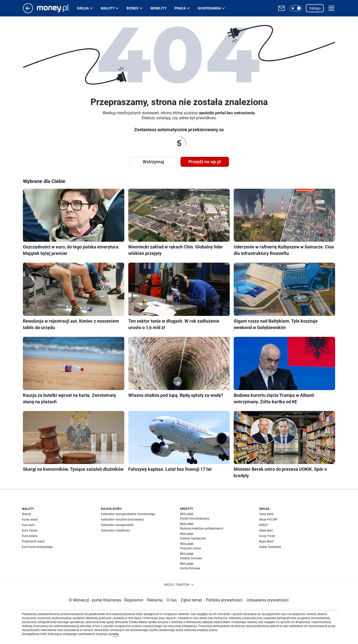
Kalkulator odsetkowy (115, 530)
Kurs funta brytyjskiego (37, 547)
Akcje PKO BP (268, 520)
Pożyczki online (190, 548)
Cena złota (266, 514)
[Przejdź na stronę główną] (28, 12)
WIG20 (264, 525)
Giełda (83, 8)
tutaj (115, 634)
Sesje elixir (266, 530)
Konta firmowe (190, 568)
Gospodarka (209, 8)
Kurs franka (30, 530)
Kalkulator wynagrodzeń (117, 525)
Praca (180, 8)
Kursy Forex (267, 536)
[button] (296, 8)
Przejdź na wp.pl (205, 162)
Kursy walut (30, 520)
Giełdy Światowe (270, 547)
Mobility (158, 8)
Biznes (133, 8)
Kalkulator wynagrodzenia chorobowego (128, 514)
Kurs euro (28, 525)
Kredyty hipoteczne (193, 538)
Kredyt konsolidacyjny (195, 519)
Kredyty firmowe (191, 558)
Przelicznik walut (33, 541)
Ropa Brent (266, 541)
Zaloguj (315, 8)
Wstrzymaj (153, 162)
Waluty (108, 8)
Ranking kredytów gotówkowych (202, 528)
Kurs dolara (30, 536)
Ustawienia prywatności (267, 600)
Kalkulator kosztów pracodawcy (122, 520)
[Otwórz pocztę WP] (281, 8)
